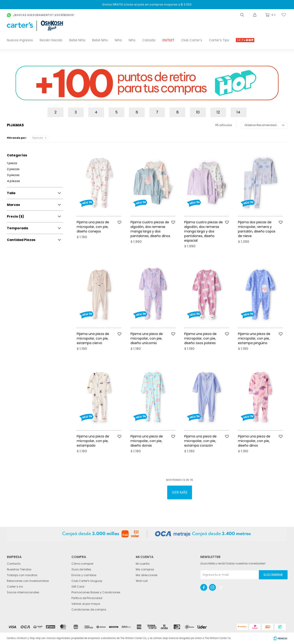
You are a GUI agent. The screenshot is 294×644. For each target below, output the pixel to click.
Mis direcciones (147, 575)
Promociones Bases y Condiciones (96, 592)
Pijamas (38, 138)
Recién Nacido (51, 40)
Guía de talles (81, 569)
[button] (242, 15)
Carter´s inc (15, 587)
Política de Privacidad (87, 598)
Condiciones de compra (89, 609)
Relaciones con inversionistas (28, 581)
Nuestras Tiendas (19, 569)
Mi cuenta (143, 564)
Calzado (149, 40)
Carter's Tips (219, 40)
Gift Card (78, 587)
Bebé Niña (77, 40)
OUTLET (168, 40)
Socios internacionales (23, 592)
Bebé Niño (100, 40)
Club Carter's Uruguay (87, 581)
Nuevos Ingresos (20, 40)
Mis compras (145, 569)
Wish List (142, 581)
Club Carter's (192, 40)
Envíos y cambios (84, 575)
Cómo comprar (82, 564)
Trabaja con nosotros (22, 575)
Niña (118, 40)
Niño (132, 40)
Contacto (14, 564)
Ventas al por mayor (86, 604)
